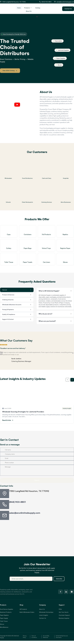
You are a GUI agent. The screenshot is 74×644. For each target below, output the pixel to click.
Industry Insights (67, 408)
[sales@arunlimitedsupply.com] (5, 515)
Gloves (2, 624)
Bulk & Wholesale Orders (27, 612)
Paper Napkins (4, 615)
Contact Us (43, 618)
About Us (29, 11)
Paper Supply (4, 618)
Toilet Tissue (4, 621)
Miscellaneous (4, 627)
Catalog (38, 8)
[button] (37, 16)
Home (19, 8)
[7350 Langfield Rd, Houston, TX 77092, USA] (37, 535)
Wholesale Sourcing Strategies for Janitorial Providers (23, 412)
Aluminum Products (6, 612)
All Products (23, 609)
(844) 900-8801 (17, 502)
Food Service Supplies (6, 609)
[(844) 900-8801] (5, 504)
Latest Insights (44, 615)
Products (28, 8)
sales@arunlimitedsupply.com (25, 513)
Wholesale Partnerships (46, 612)
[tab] (17, 290)
